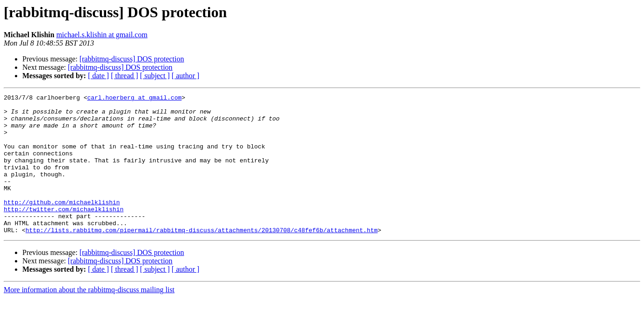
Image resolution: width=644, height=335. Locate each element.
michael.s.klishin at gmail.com (102, 35)
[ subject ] (155, 76)
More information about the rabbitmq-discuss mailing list (89, 318)
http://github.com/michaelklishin (62, 224)
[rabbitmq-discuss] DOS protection (132, 59)
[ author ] (186, 76)
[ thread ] (124, 76)
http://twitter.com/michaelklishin (64, 233)
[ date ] (98, 76)
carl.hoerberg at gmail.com (134, 99)
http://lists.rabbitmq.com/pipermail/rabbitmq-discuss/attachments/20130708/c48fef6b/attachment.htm (202, 258)
